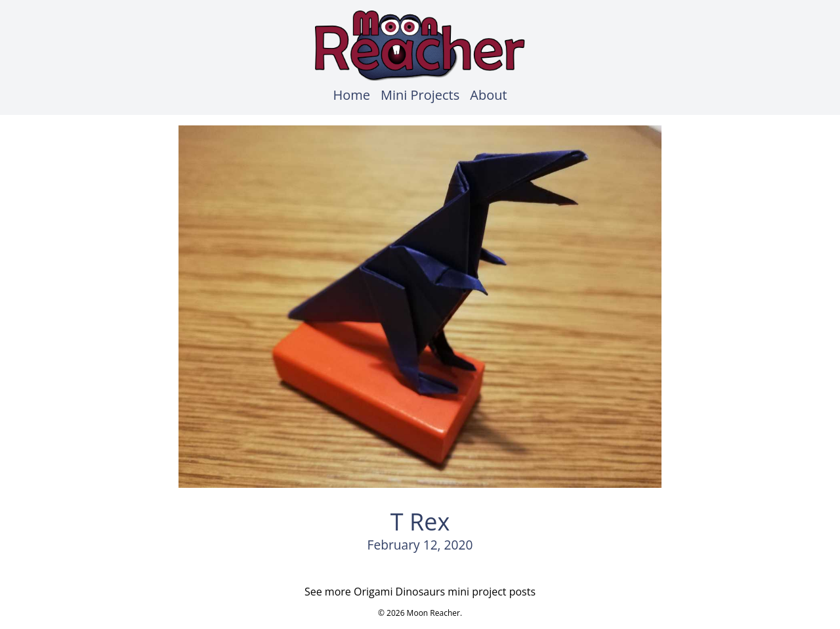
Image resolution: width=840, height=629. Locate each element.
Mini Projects (420, 95)
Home (351, 95)
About (488, 95)
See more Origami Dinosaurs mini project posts (420, 592)
